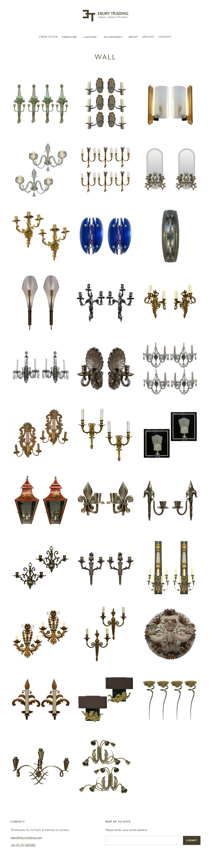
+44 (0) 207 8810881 (23, 845)
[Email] (144, 840)
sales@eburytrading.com (26, 837)
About (133, 37)
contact (165, 37)
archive (148, 37)
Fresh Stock (48, 37)
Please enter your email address (126, 830)
